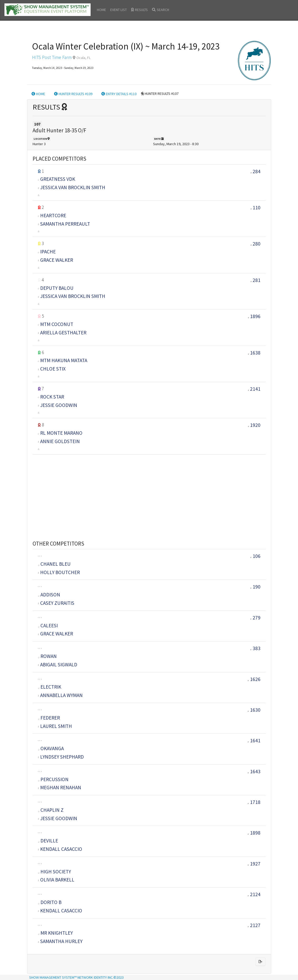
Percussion (53, 779)
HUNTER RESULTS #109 (73, 94)
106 (255, 556)
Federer (49, 718)
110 (257, 208)
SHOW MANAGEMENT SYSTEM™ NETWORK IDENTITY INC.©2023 (76, 977)
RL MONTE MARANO (61, 433)
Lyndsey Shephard (62, 757)
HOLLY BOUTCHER (60, 572)
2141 (255, 389)
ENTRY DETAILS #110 (119, 94)
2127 (254, 925)
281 (257, 280)
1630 (254, 710)
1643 (254, 771)
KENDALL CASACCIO (61, 849)
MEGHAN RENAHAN (61, 787)
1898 (254, 833)
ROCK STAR (52, 397)
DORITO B (50, 902)
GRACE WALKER (57, 260)
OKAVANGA (51, 748)
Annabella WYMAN (61, 695)
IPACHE (48, 252)
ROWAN (47, 656)
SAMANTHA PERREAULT (65, 224)
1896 (255, 316)
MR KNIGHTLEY (55, 933)
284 (257, 171)
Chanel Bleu (54, 564)
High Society (54, 872)
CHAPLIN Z (51, 810)
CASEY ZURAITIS (57, 603)
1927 (254, 864)
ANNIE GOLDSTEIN (60, 441)
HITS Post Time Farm (52, 57)
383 (255, 648)
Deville (48, 841)
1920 (255, 425)
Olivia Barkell (57, 880)
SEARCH (161, 10)
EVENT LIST (119, 10)
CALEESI (48, 625)
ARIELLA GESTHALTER (63, 333)
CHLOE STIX (53, 369)
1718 (254, 802)
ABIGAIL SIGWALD (59, 665)
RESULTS (139, 10)
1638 (255, 353)
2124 (254, 894)
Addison (49, 595)
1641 (254, 741)
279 (255, 618)
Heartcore (53, 215)
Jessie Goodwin (59, 405)
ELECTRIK (50, 687)
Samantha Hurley (61, 941)
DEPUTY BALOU (57, 288)
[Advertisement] (149, 491)
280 (257, 244)
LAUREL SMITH (56, 726)
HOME (101, 10)
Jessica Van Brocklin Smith (73, 187)
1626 (254, 679)
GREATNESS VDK (58, 179)
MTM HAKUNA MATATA (64, 360)
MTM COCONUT (57, 324)
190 (255, 587)
